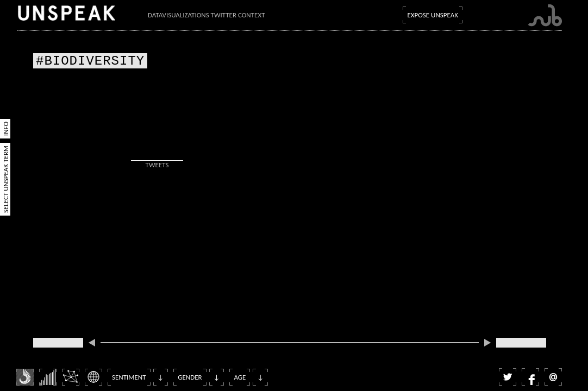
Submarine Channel (545, 15)
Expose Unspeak (433, 15)
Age (240, 377)
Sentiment (129, 377)
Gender (190, 377)
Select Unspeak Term (6, 179)
